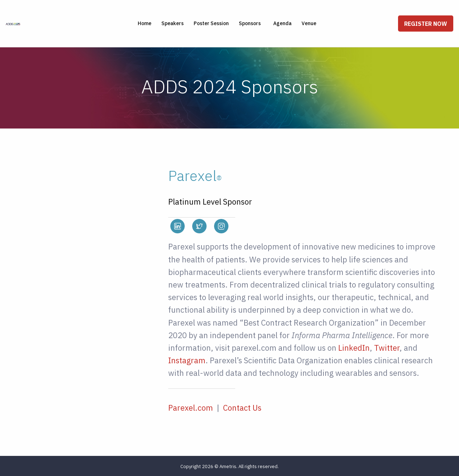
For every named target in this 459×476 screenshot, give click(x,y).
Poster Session (211, 23)
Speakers (172, 23)
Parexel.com (191, 408)
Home (145, 23)
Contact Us (242, 408)
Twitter (387, 348)
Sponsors (250, 23)
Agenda (282, 23)
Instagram (187, 360)
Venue (309, 23)
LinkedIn (354, 348)
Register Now (426, 24)
